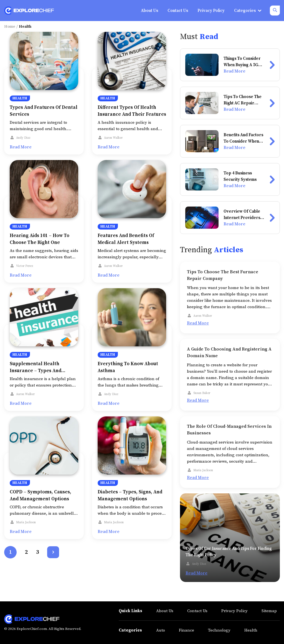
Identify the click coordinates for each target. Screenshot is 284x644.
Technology (219, 630)
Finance (187, 630)
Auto (161, 630)
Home (10, 27)
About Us (165, 611)
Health (20, 98)
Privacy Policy (234, 611)
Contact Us (197, 611)
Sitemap (269, 611)
